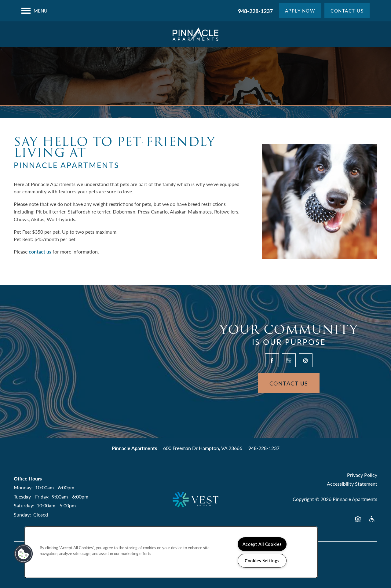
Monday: (23, 487)
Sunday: (22, 515)
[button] (300, 11)
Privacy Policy (362, 475)
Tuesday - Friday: (32, 497)
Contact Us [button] (289, 383)
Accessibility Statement (352, 484)
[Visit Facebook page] (272, 360)
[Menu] (34, 11)
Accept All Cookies (262, 544)
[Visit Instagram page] (306, 360)
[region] (171, 552)
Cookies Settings (262, 561)
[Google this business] (289, 360)
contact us (40, 252)
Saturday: (24, 505)
